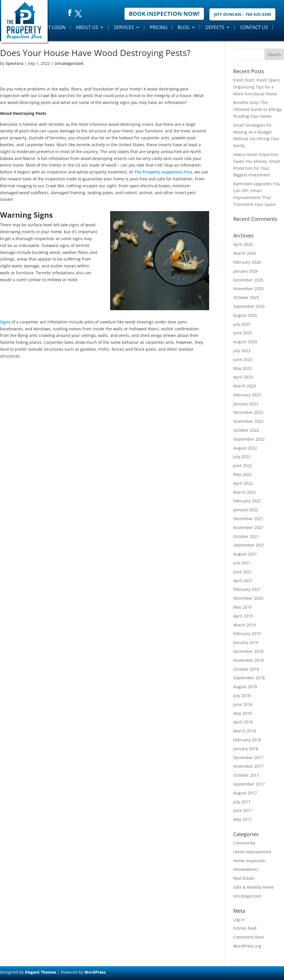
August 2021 (245, 554)
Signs (5, 322)
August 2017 (245, 793)
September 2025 (249, 306)
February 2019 (247, 633)
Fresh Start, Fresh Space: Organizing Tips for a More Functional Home (257, 87)
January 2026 (246, 271)
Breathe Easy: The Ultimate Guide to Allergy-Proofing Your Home (258, 109)
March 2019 (245, 625)
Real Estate (244, 878)
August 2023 (245, 342)
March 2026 (245, 253)
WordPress (95, 972)
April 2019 (243, 616)
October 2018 (246, 669)
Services (124, 27)
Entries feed (245, 928)
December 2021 (248, 519)
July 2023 (242, 351)
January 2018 (246, 749)
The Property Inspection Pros (163, 172)
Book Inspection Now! (164, 14)
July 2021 (242, 563)
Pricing (159, 27)
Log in (239, 920)
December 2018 (248, 651)
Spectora (14, 63)
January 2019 (246, 642)
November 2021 (248, 527)
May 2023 (242, 368)
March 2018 (245, 731)
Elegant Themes (41, 972)
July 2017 (242, 802)
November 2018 (248, 660)
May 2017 (242, 819)
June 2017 (243, 810)
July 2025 (242, 324)
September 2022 (249, 439)
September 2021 (249, 545)
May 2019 (242, 607)
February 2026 (247, 262)
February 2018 (247, 740)
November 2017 (248, 766)
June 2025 (243, 333)
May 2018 (242, 713)
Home (17, 27)
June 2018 (243, 704)
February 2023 (247, 395)
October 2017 (246, 775)
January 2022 (246, 510)
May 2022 (242, 474)
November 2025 (248, 289)
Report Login (50, 27)
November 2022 (248, 421)
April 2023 (243, 377)
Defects (215, 27)
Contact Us (254, 27)
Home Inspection (249, 861)
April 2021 (243, 581)
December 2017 (248, 758)
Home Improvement (252, 852)
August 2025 (245, 315)
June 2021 (243, 572)
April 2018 (243, 722)
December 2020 (248, 598)
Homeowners (246, 869)
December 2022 (248, 412)
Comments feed (248, 937)
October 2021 (246, 536)
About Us (87, 27)
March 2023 (245, 386)
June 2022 (243, 465)
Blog (184, 27)
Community (244, 843)
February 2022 (247, 501)
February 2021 (247, 589)
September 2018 (249, 678)
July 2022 (242, 457)
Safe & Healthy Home (253, 887)
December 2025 (248, 280)
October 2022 (246, 430)
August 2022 (245, 448)
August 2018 (245, 687)
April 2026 (243, 244)
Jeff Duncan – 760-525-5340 (242, 14)
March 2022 (245, 492)
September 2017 (249, 784)
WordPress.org (247, 946)
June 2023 (243, 359)
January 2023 (246, 404)
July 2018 (242, 696)
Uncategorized (69, 63)
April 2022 (243, 483)
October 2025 (246, 297)
